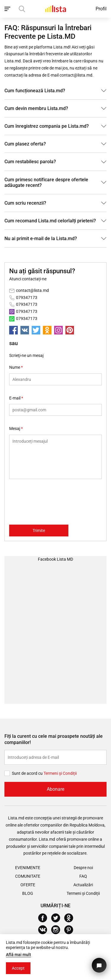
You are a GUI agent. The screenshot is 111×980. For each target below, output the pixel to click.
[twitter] (36, 330)
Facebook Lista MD (55, 559)
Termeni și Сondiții (60, 773)
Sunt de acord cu (28, 773)
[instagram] (58, 330)
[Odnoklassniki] (71, 918)
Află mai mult (18, 955)
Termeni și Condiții (83, 893)
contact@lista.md (32, 290)
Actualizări (83, 885)
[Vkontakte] (45, 930)
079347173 (27, 297)
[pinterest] (70, 330)
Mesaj (16, 428)
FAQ (83, 876)
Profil (101, 9)
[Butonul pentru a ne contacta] (99, 965)
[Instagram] (58, 930)
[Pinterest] (71, 930)
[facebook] (13, 330)
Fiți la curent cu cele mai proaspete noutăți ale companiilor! (54, 739)
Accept (18, 968)
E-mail (16, 398)
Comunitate (28, 876)
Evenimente (28, 868)
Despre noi (83, 868)
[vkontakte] (25, 330)
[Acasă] (56, 9)
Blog (28, 893)
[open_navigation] (8, 9)
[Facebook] (45, 918)
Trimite (39, 531)
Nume (16, 367)
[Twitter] (58, 918)
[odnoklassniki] (47, 330)
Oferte (28, 885)
